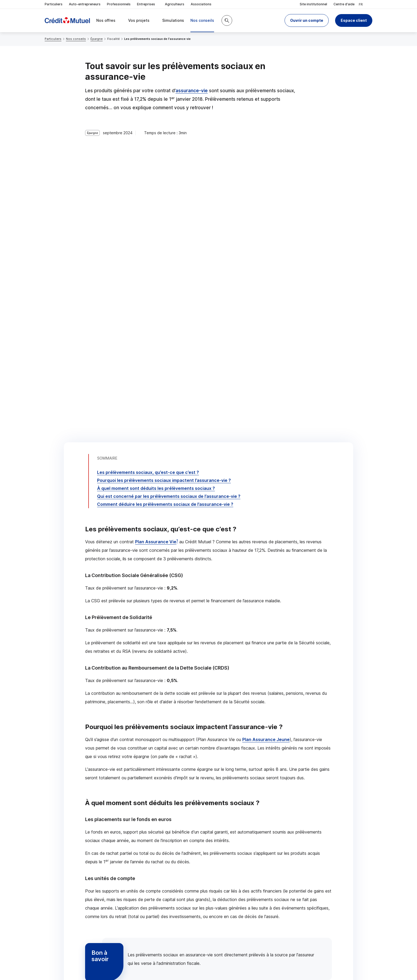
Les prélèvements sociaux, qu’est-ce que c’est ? (148, 154)
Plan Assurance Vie (156, 223)
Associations (201, 4)
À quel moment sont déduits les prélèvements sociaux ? (156, 170)
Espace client (354, 20)
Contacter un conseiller (285, 878)
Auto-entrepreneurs (85, 4)
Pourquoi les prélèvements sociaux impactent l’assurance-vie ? (164, 162)
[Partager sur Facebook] (241, 921)
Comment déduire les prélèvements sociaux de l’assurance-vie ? (165, 186)
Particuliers (54, 4)
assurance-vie (192, 91)
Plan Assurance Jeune (266, 421)
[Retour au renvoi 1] (313, 968)
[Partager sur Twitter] (229, 921)
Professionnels (119, 4)
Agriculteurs (175, 4)
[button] (307, 20)
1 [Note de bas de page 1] (177, 222)
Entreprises (148, 4)
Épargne (97, 39)
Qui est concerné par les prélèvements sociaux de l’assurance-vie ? (169, 178)
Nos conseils (76, 39)
